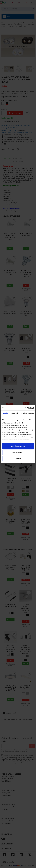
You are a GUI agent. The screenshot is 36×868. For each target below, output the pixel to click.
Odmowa (18, 459)
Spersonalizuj (18, 452)
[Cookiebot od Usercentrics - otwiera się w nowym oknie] (26, 408)
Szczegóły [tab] (15, 413)
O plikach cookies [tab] (28, 413)
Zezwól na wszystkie (18, 446)
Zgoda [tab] (5, 413)
